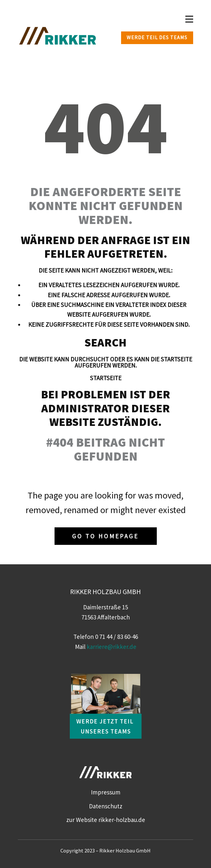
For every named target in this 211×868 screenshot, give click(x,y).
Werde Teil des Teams (157, 37)
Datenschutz (106, 806)
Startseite (106, 378)
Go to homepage (105, 536)
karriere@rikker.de (112, 647)
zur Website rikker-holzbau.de (106, 820)
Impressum (106, 792)
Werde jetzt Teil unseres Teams (106, 726)
